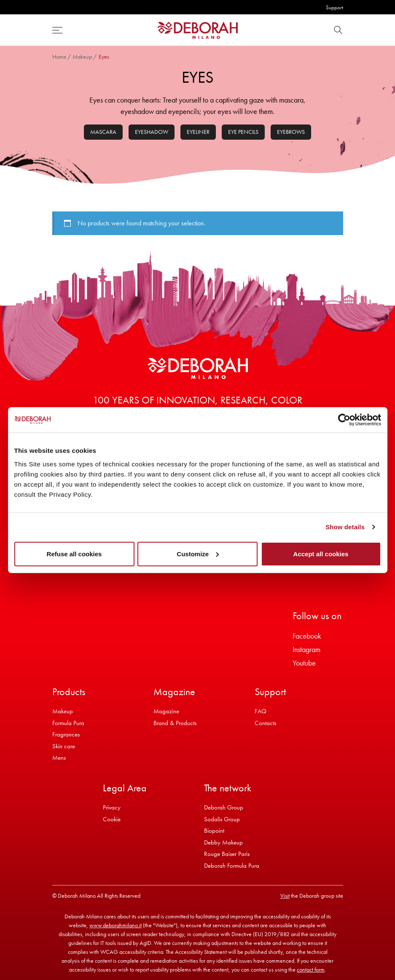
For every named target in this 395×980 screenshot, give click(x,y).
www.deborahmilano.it (116, 925)
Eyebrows (291, 132)
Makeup (82, 57)
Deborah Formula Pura (232, 866)
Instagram (306, 649)
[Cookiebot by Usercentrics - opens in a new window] (344, 420)
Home (59, 57)
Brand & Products (175, 723)
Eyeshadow (152, 132)
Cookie (112, 819)
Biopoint (214, 831)
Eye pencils (243, 132)
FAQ (261, 711)
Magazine (166, 711)
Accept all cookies (321, 554)
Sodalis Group (222, 819)
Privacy (112, 807)
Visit (285, 896)
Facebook (307, 636)
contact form (311, 969)
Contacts (265, 723)
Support (335, 7)
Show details (345, 527)
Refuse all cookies (74, 554)
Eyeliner (198, 132)
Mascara (103, 132)
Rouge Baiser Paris (227, 854)
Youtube (304, 663)
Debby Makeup (223, 842)
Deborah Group (224, 807)
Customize (198, 554)
